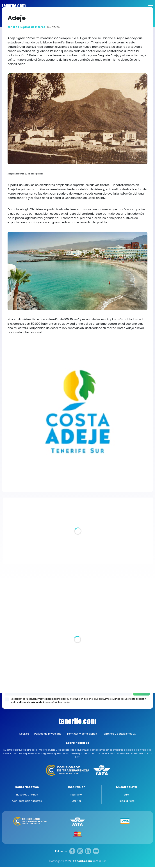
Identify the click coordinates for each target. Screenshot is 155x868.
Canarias (77, 721)
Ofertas (77, 802)
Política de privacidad (48, 734)
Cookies (24, 734)
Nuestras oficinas (27, 796)
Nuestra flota (126, 787)
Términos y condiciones (82, 734)
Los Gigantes (78, 681)
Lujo (126, 796)
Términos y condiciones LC (119, 734)
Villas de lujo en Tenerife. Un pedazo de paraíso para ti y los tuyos (64, 547)
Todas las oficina (13, 640)
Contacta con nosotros (27, 802)
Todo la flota (126, 802)
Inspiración (77, 787)
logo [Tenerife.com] (13, 5)
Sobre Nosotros (27, 787)
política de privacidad (30, 702)
